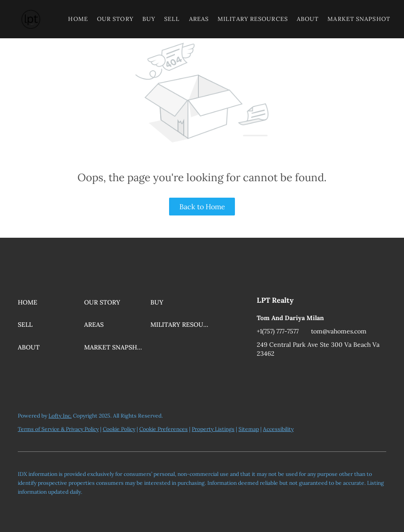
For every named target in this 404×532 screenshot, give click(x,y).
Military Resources (253, 19)
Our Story (115, 19)
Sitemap (249, 429)
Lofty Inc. (60, 416)
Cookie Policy (119, 429)
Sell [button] (172, 19)
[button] (31, 19)
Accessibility (278, 429)
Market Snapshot (359, 19)
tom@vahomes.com (339, 331)
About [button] (308, 19)
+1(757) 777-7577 (278, 331)
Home (78, 19)
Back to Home (202, 207)
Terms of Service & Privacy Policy (58, 429)
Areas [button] (199, 19)
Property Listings (213, 429)
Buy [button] (149, 19)
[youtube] (263, 374)
